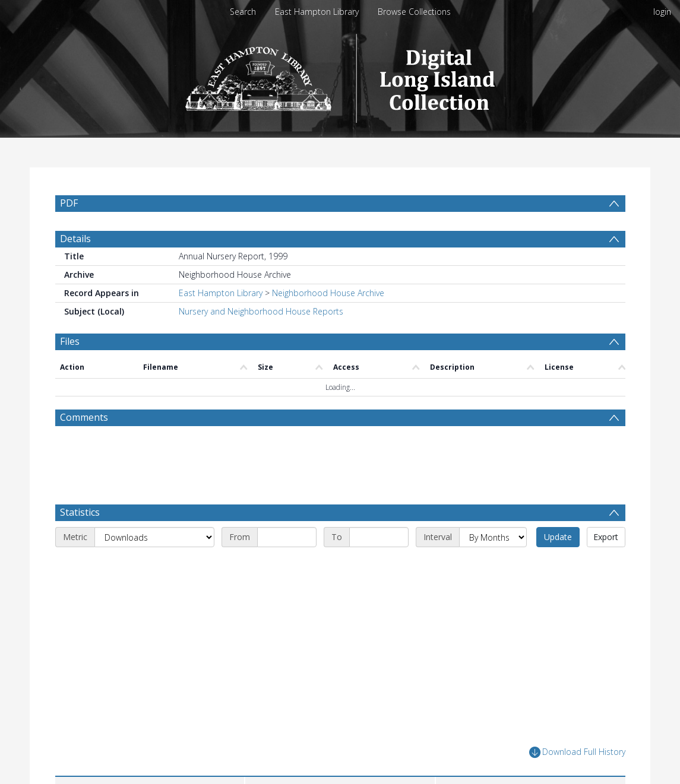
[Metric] (154, 566)
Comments (84, 446)
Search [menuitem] (243, 12)
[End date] (379, 566)
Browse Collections (414, 12)
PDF (69, 203)
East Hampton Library (317, 12)
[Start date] (287, 566)
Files (70, 370)
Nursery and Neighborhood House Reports (261, 340)
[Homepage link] (340, 75)
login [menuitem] (662, 12)
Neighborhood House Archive (328, 321)
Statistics (80, 541)
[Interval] (493, 566)
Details (75, 267)
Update (558, 565)
